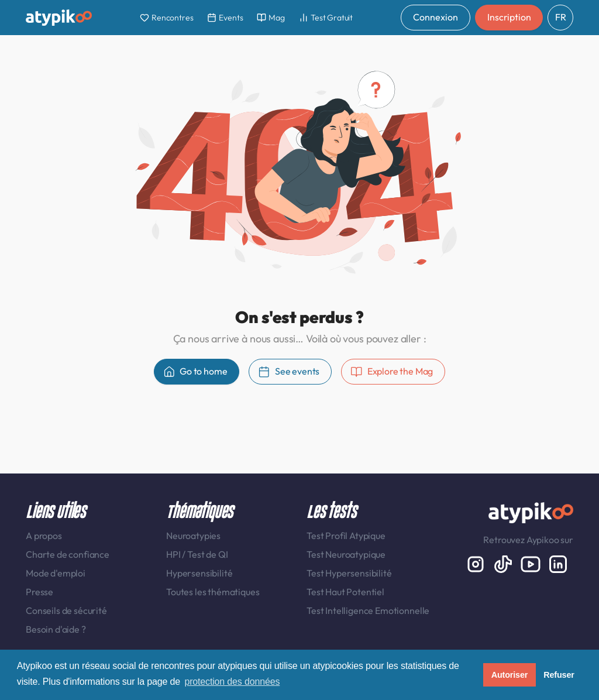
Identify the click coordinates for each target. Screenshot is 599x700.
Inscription (509, 17)
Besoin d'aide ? (56, 629)
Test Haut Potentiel (345, 592)
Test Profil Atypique (346, 536)
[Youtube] (531, 563)
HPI (174, 554)
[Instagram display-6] (476, 563)
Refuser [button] (559, 675)
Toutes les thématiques (213, 592)
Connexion (436, 17)
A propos (44, 536)
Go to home (195, 371)
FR (561, 17)
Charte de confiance (68, 554)
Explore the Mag (392, 371)
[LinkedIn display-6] (558, 563)
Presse (39, 592)
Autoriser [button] (510, 675)
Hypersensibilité (199, 573)
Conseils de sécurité (66, 610)
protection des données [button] (232, 682)
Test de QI (207, 554)
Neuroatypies (193, 536)
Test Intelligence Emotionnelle (368, 610)
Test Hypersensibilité (349, 573)
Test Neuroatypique (346, 554)
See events (289, 371)
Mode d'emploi (56, 573)
